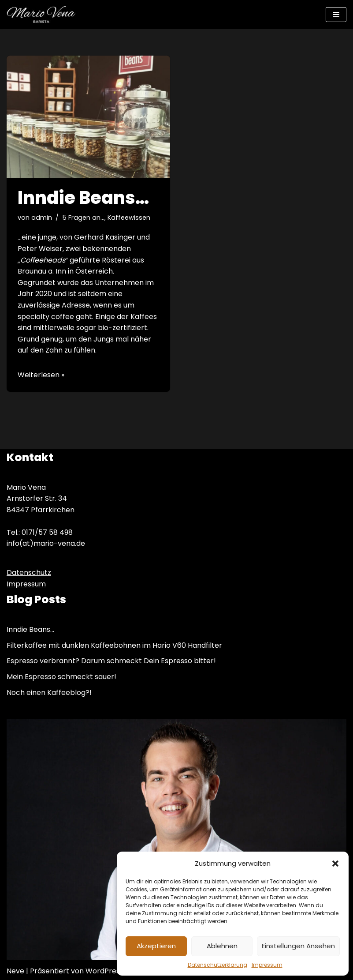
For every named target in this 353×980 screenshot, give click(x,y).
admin (42, 218)
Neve (15, 971)
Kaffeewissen (129, 218)
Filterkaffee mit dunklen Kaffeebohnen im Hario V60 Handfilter (114, 645)
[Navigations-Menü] (336, 15)
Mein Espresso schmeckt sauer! (61, 677)
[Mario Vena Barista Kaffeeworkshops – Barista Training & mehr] (41, 15)
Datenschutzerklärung (217, 965)
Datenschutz (29, 573)
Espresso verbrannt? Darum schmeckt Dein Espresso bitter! (111, 661)
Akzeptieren (156, 946)
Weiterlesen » (41, 375)
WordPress (104, 971)
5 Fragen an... (83, 218)
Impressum (267, 965)
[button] (335, 864)
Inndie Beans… (83, 198)
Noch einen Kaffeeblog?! (49, 693)
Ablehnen (222, 946)
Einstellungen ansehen (298, 946)
